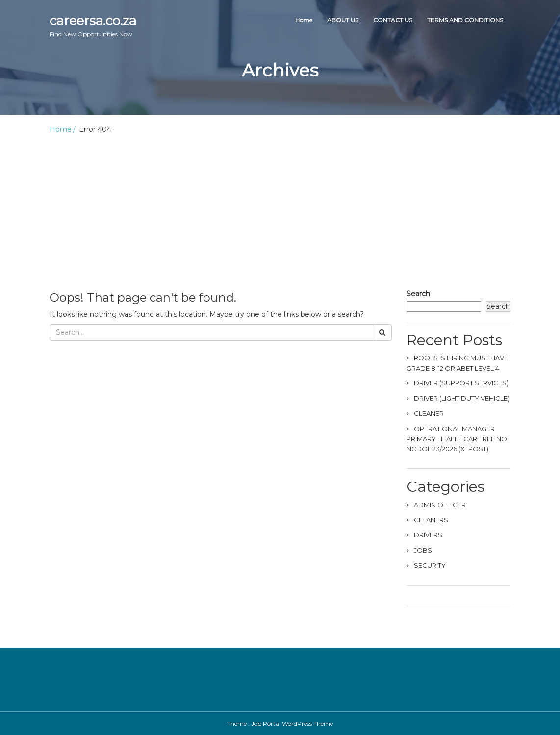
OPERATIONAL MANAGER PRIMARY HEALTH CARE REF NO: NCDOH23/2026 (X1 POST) (458, 439)
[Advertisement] (280, 208)
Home (304, 20)
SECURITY (430, 565)
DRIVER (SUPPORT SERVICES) (461, 383)
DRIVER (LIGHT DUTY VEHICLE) (462, 398)
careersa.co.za (93, 25)
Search (418, 294)
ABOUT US (343, 20)
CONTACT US (393, 20)
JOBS (423, 550)
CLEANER (429, 413)
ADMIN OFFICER (440, 505)
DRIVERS (428, 535)
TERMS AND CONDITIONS (465, 20)
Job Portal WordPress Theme (292, 723)
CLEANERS (431, 520)
